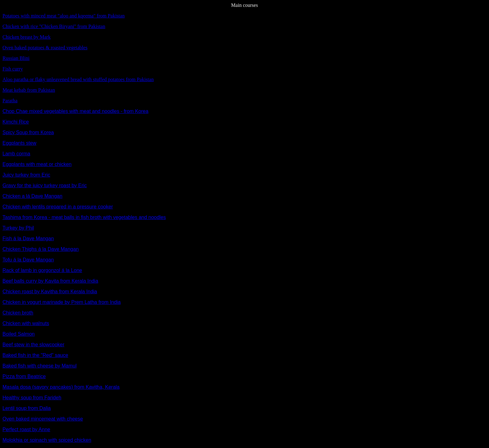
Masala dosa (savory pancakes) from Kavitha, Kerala (61, 387)
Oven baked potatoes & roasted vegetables (45, 48)
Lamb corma (16, 154)
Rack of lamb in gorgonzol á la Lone (42, 270)
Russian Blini (16, 58)
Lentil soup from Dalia (27, 408)
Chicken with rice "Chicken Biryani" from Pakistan (54, 26)
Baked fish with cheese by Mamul (39, 366)
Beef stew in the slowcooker (33, 345)
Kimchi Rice (16, 122)
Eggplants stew (19, 143)
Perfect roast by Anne (26, 429)
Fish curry (13, 69)
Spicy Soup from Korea (28, 132)
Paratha (10, 101)
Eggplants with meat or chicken (37, 164)
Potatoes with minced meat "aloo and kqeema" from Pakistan (64, 16)
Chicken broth (18, 313)
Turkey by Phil (18, 228)
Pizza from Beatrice (24, 376)
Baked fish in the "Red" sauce (35, 355)
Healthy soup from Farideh (32, 398)
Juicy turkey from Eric (26, 175)
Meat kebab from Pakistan (29, 90)
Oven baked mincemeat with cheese (43, 419)
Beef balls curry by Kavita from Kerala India (50, 281)
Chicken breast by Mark (27, 37)
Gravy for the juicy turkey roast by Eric (45, 185)
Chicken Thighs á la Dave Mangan (41, 249)
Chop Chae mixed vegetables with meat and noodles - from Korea (75, 111)
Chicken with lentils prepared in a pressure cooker (58, 207)
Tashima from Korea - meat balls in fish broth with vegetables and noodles (84, 217)
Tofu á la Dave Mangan (28, 260)
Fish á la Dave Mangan (28, 239)
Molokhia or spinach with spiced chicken (47, 440)
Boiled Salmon (19, 334)
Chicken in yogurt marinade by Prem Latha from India (62, 302)
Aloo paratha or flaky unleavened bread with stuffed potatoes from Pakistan (78, 79)
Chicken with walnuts (26, 323)
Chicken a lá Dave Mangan (32, 196)
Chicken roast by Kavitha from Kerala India (50, 292)
